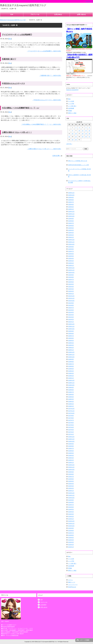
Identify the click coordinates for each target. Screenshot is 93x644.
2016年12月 (71, 437)
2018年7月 (71, 392)
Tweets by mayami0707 (72, 90)
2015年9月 (71, 472)
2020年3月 (71, 345)
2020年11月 (71, 326)
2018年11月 (71, 383)
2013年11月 (71, 523)
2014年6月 (71, 507)
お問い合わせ (81, 14)
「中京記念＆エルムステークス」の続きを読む (47, 100)
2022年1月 (71, 294)
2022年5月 (71, 284)
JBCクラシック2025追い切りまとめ (78, 161)
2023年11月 (71, 242)
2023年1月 (71, 265)
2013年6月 (71, 535)
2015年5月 (71, 481)
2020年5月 (71, 341)
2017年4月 (71, 427)
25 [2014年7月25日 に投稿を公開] (83, 137)
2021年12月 (71, 296)
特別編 (70, 111)
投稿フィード (72, 582)
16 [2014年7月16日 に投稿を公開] (76, 134)
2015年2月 (71, 488)
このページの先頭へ (85, 640)
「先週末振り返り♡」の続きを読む (50, 75)
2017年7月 (71, 420)
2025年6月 (71, 204)
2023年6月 (71, 254)
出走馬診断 (71, 108)
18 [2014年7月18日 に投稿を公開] (83, 134)
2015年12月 (71, 465)
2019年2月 (71, 376)
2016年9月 (71, 444)
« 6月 (68, 144)
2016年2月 (71, 460)
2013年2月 (71, 545)
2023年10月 (71, 244)
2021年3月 (71, 317)
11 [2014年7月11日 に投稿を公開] (83, 131)
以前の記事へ (57, 156)
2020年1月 (71, 350)
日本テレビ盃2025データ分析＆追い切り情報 (79, 176)
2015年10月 (71, 470)
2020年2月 (71, 348)
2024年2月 (71, 235)
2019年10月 (71, 357)
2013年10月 (71, 526)
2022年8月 (71, 277)
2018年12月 (71, 380)
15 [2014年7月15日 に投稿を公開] (72, 134)
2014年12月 (71, 493)
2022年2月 (71, 291)
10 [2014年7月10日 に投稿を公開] (79, 131)
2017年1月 (71, 434)
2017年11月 (71, 411)
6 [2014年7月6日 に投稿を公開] (89, 128)
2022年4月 (71, 287)
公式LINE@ (58, 14)
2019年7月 (71, 364)
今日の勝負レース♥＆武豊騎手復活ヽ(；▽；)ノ (21, 108)
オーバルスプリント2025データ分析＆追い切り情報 (79, 182)
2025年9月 (71, 197)
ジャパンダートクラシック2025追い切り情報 (79, 170)
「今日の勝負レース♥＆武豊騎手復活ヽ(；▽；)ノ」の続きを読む (41, 124)
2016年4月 (71, 455)
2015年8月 (71, 474)
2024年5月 (71, 228)
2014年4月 (71, 512)
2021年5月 (71, 312)
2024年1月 (71, 237)
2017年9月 (71, 416)
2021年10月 (71, 301)
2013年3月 (71, 542)
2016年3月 (71, 458)
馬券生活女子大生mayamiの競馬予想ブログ (23, 5)
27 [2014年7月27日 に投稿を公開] (89, 137)
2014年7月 (71, 505)
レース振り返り (72, 106)
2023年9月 (71, 247)
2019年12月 (71, 352)
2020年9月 (71, 331)
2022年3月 (71, 289)
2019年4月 (71, 371)
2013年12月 (71, 521)
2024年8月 (71, 221)
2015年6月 (71, 479)
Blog (10, 39)
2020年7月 (71, 336)
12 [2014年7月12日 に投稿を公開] (86, 131)
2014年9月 (71, 500)
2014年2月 (71, 516)
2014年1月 (71, 519)
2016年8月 (71, 446)
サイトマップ (89, 1)
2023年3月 (71, 261)
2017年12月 (71, 409)
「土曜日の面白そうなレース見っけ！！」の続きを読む (44, 149)
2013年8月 (71, 531)
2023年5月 (71, 256)
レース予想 (71, 104)
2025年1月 (71, 209)
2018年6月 (71, 394)
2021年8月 (71, 305)
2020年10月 (71, 329)
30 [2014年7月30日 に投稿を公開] (76, 140)
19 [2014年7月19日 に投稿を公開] (86, 134)
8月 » (71, 144)
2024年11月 (71, 214)
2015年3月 (71, 486)
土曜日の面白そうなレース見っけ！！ (17, 132)
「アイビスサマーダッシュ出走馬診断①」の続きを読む (44, 51)
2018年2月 (71, 404)
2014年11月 (71, 495)
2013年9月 (71, 528)
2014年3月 (71, 514)
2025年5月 (71, 207)
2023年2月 (71, 263)
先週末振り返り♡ (9, 59)
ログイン (70, 580)
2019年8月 (71, 362)
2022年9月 (71, 275)
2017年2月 (71, 432)
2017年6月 (71, 423)
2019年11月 (71, 355)
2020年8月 (71, 333)
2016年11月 (71, 439)
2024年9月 (71, 219)
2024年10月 (71, 216)
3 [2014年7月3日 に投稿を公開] (79, 128)
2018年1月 (71, 406)
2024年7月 (71, 223)
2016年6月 (71, 451)
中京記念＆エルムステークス (13, 83)
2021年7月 (71, 308)
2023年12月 (71, 240)
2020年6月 (71, 338)
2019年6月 (71, 366)
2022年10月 (71, 272)
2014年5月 (71, 509)
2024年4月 (71, 230)
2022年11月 (71, 270)
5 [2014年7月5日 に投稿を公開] (86, 128)
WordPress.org (72, 587)
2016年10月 (71, 441)
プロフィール (35, 14)
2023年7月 (71, 251)
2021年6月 (71, 310)
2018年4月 (71, 399)
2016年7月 (71, 448)
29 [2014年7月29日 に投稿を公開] (72, 140)
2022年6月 (71, 282)
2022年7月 (71, 280)
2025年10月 (71, 195)
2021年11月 (71, 298)
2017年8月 (71, 418)
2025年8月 (71, 200)
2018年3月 (71, 402)
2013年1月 (71, 547)
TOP (12, 14)
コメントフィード (73, 585)
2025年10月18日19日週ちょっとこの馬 (78, 165)
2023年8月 (71, 249)
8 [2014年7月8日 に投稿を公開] (73, 131)
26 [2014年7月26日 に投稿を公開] (86, 137)
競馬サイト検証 (72, 113)
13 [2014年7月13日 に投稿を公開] (89, 131)
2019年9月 (71, 359)
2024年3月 (71, 233)
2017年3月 (71, 430)
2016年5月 (71, 453)
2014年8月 (71, 502)
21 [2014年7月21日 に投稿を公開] (69, 137)
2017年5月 (71, 425)
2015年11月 (71, 467)
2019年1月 (71, 378)
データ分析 (71, 101)
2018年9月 (71, 387)
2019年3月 (71, 373)
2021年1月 (71, 322)
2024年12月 (71, 212)
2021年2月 (71, 319)
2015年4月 (71, 484)
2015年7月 (71, 477)
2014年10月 (71, 498)
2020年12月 (71, 324)
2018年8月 (71, 390)
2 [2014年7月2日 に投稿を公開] (76, 128)
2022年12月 (71, 268)
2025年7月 (71, 202)
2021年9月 (71, 303)
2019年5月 (71, 369)
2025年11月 (71, 193)
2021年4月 (71, 315)
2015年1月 (71, 491)
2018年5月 (71, 397)
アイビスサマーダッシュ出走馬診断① (17, 35)
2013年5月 (71, 538)
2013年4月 (71, 540)
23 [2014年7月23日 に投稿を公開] (76, 137)
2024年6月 (71, 226)
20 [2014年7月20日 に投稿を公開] (89, 134)
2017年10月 (71, 413)
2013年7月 (71, 533)
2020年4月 (71, 343)
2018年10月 (71, 385)
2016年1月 (71, 462)
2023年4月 (71, 258)
